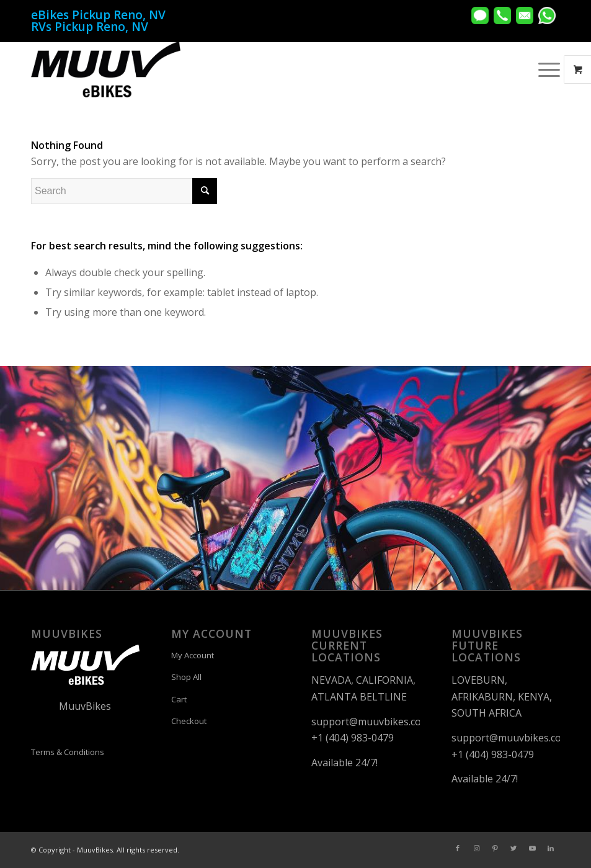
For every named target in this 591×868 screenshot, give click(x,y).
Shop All (186, 677)
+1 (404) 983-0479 (353, 738)
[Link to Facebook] (458, 848)
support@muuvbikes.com (371, 722)
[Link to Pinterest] (495, 848)
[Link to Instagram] (476, 848)
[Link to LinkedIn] (551, 848)
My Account (193, 655)
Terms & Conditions (68, 752)
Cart (179, 699)
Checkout (189, 721)
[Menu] (543, 69)
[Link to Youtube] (532, 848)
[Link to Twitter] (513, 848)
